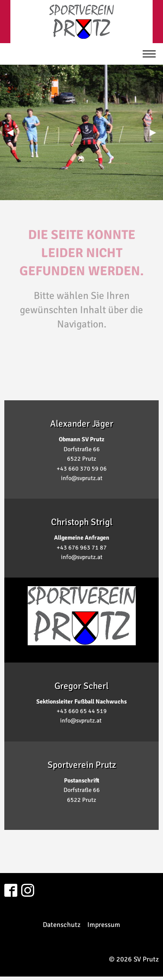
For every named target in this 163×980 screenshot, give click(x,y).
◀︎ (14, 132)
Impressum (104, 925)
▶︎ (156, 132)
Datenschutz (62, 925)
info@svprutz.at (82, 478)
